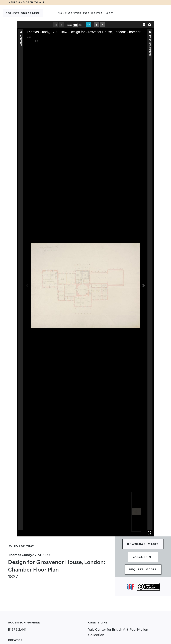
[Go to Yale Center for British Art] (85, 13)
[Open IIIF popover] (130, 587)
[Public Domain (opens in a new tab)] (148, 587)
